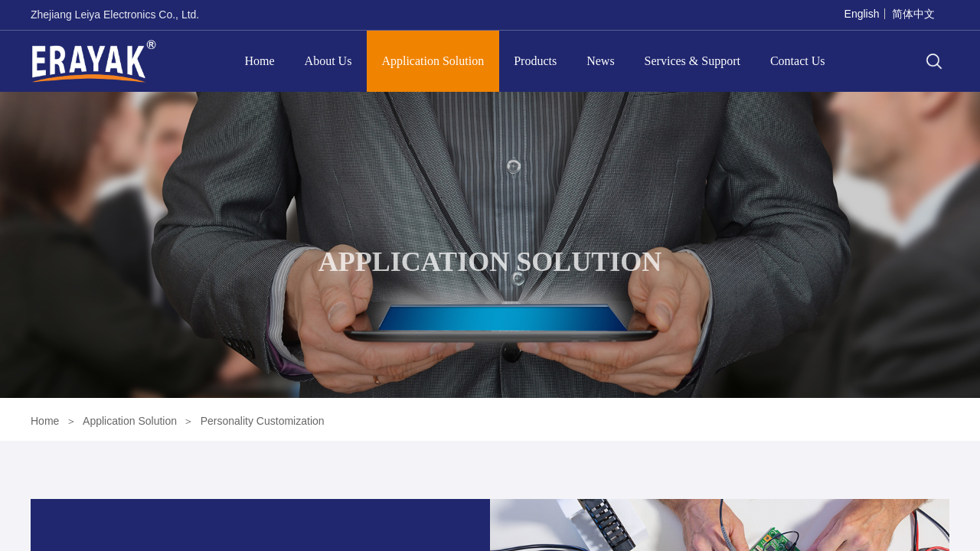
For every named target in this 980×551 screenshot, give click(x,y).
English (862, 14)
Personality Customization (263, 421)
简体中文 (913, 14)
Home (260, 61)
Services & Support (693, 61)
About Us (328, 61)
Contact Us (798, 61)
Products (535, 61)
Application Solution (433, 61)
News (600, 61)
